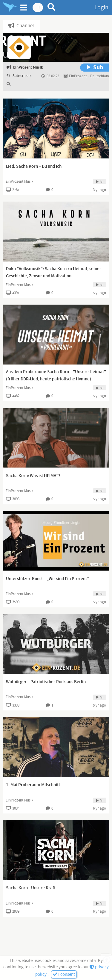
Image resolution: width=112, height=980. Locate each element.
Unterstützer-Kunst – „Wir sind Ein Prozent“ (47, 579)
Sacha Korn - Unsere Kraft (31, 888)
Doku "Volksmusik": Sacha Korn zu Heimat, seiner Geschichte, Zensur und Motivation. (54, 273)
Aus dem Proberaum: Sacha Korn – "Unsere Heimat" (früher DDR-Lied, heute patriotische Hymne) (56, 376)
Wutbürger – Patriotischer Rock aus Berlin (46, 682)
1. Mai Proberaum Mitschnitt (33, 785)
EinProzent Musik (19, 182)
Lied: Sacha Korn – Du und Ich (34, 167)
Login (101, 7)
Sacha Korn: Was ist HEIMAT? (33, 476)
